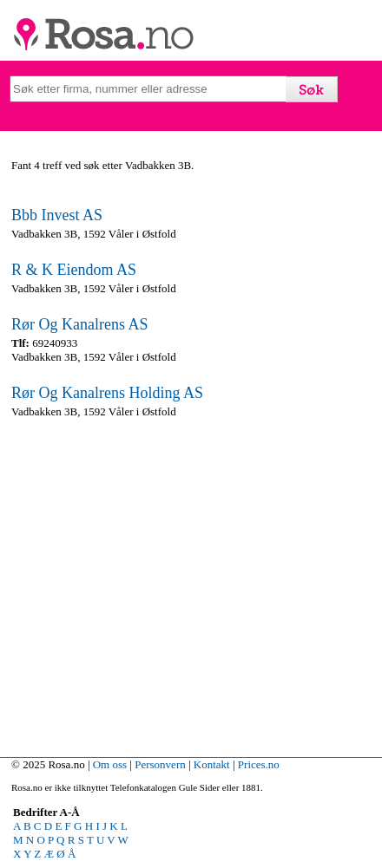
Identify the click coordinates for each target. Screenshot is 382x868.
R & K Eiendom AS (74, 270)
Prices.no (259, 764)
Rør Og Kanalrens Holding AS (107, 393)
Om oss (110, 764)
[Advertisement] (191, 584)
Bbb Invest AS (57, 215)
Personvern (160, 764)
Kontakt (212, 764)
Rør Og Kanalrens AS (79, 324)
